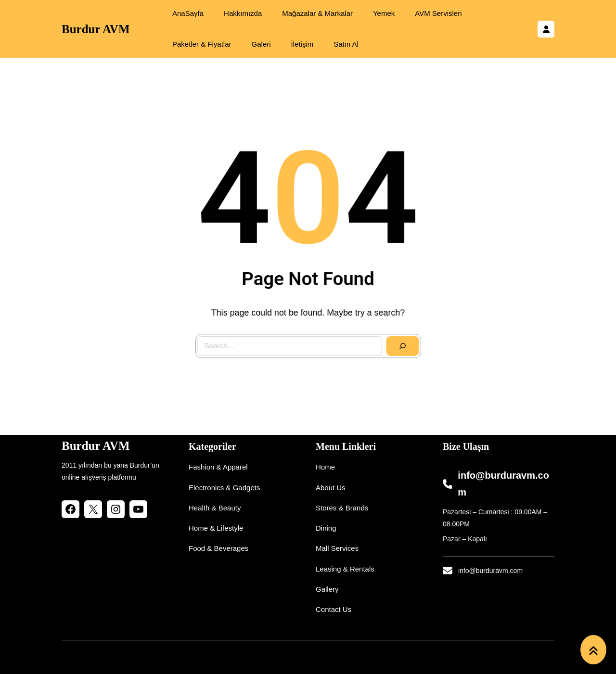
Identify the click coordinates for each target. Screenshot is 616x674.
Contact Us (334, 609)
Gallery (327, 589)
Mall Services (337, 548)
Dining (326, 528)
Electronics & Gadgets (224, 488)
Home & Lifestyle (216, 528)
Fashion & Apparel (218, 467)
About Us (331, 488)
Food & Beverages (218, 548)
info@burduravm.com (490, 571)
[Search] (388, 332)
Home (325, 467)
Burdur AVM (96, 29)
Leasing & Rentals (345, 569)
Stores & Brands (342, 508)
